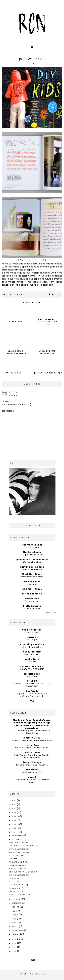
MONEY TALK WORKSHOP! (32, 669)
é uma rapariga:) (17, 865)
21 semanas (14, 859)
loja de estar (14, 295)
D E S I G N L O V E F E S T (32, 666)
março (15, 927)
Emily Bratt (32, 676)
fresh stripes (32, 632)
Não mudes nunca (32, 545)
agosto (16, 907)
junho (15, 915)
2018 (14, 801)
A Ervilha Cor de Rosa (32, 567)
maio (14, 919)
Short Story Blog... (32, 574)
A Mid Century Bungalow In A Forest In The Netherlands (32, 756)
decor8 (32, 777)
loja (5, 267)
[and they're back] (18, 885)
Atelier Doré (32, 659)
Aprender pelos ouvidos (32, 577)
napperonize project (20, 842)
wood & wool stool (32, 630)
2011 (14, 828)
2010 (14, 832)
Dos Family (32, 691)
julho (15, 911)
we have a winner (18, 862)
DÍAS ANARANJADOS (32, 772)
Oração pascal (32, 547)
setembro (17, 903)
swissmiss (32, 637)
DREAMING (32, 770)
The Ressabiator (32, 552)
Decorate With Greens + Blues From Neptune (32, 781)
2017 (14, 805)
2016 (14, 809)
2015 (14, 812)
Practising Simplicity (32, 644)
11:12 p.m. (14, 395)
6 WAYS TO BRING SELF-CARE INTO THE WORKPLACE (32, 685)
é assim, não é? (12, 373)
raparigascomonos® (19, 849)
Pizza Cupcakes (32, 654)
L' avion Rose (32, 745)
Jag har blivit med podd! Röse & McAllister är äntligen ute (32, 695)
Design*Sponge (32, 762)
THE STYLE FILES (32, 753)
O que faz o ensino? (32, 555)
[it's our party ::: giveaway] (23, 872)
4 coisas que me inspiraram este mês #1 (32, 740)
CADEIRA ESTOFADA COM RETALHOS (32, 748)
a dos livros (36, 276)
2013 (14, 820)
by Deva (14, 392)
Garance (32, 662)
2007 (14, 947)
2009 (14, 939)
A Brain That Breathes (32, 647)
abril (15, 923)
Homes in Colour (32, 738)
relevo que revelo (32, 594)
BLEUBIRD (32, 681)
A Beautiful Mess (32, 652)
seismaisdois (32, 599)
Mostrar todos (50, 612)
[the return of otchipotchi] (23, 846)
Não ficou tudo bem (32, 562)
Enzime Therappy (32, 609)
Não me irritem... (32, 589)
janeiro (16, 934)
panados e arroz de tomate (32, 560)
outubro (16, 899)
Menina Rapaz (32, 581)
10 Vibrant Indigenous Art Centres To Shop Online (32, 732)
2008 (14, 943)
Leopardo (32, 584)
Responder (8, 411)
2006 (14, 951)
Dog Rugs (32, 640)
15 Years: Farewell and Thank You (32, 765)
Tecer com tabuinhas (32, 569)
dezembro (17, 835)
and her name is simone (21, 852)
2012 (14, 824)
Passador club (32, 601)
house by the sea (17, 868)
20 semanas (15, 878)
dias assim (14, 882)
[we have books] (17, 891)
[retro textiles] (17, 856)
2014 (14, 816)
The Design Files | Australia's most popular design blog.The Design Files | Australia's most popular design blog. (32, 724)
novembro (17, 839)
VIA (32, 701)
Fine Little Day (32, 674)
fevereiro (17, 931)
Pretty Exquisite (32, 606)
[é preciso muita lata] (48, 373)
